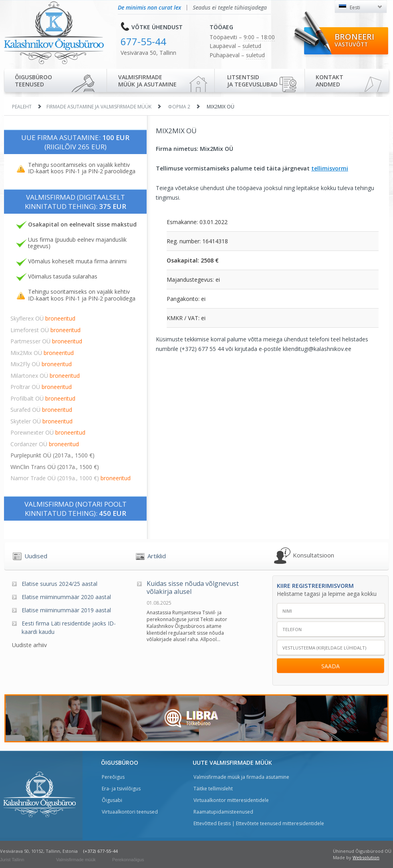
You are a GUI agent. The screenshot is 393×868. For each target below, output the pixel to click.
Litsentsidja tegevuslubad (252, 81)
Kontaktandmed (330, 81)
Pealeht (22, 107)
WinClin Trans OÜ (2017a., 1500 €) (55, 467)
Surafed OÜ (41, 410)
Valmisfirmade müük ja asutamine (147, 81)
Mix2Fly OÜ (41, 364)
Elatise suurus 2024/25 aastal (59, 584)
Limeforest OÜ (45, 330)
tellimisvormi (330, 168)
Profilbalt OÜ (43, 398)
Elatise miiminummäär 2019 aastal (66, 610)
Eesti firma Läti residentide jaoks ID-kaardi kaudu (69, 627)
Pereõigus (113, 777)
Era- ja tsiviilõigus (121, 789)
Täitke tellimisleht (213, 789)
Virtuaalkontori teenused (130, 812)
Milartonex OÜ (45, 376)
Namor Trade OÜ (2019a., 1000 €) (71, 478)
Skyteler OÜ (41, 421)
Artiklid (157, 556)
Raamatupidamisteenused (223, 812)
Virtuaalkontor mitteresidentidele (231, 800)
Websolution (366, 857)
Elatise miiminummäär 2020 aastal (66, 597)
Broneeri (354, 40)
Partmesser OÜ (46, 341)
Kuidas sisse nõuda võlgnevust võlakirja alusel (193, 588)
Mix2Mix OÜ (42, 353)
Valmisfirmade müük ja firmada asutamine (241, 777)
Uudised (36, 556)
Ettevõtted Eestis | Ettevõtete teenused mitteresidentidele (259, 823)
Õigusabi (112, 800)
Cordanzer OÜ (45, 444)
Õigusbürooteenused (33, 81)
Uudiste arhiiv (29, 645)
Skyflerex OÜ (43, 318)
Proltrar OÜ (41, 387)
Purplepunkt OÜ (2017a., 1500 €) (52, 455)
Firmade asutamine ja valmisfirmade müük (99, 107)
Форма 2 (179, 107)
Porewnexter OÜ (48, 432)
